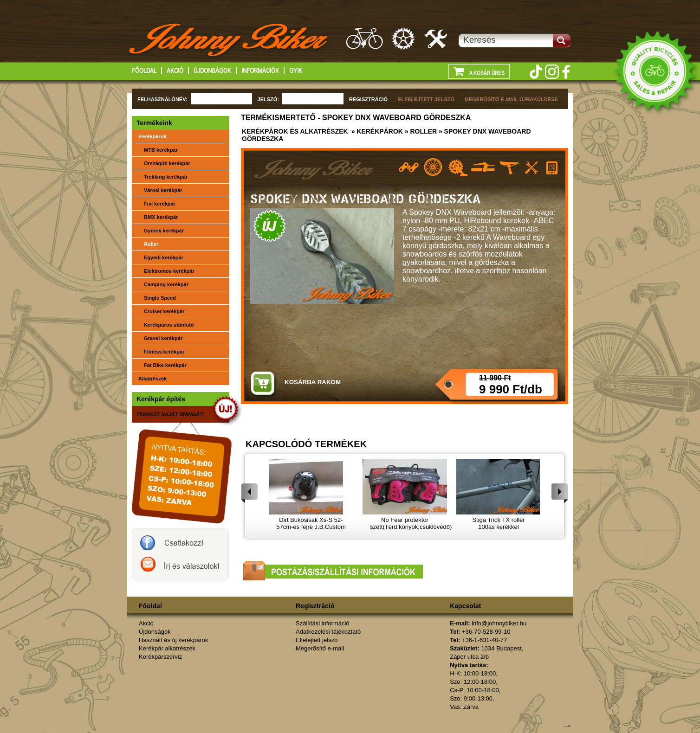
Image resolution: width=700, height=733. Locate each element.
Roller (151, 244)
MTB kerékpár (161, 150)
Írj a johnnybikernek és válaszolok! (180, 567)
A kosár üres (479, 71)
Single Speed (160, 298)
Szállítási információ (323, 623)
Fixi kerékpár (160, 204)
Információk (260, 71)
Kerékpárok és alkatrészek (295, 131)
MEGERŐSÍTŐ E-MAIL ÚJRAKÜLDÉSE (511, 99)
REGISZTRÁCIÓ (368, 99)
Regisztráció (315, 606)
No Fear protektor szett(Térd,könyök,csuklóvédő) (411, 523)
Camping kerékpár (166, 284)
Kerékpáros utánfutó (169, 325)
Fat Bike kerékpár (165, 365)
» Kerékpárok (376, 131)
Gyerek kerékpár (164, 231)
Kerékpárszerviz (436, 38)
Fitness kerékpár (164, 352)
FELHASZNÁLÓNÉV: (162, 99)
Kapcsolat (465, 606)
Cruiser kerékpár (164, 311)
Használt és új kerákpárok (364, 38)
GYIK (296, 71)
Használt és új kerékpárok (174, 640)
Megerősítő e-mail (320, 648)
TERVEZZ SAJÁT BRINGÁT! (170, 414)
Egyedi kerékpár (164, 257)
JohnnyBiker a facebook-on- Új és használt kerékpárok (180, 541)
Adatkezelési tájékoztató (328, 632)
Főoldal (144, 71)
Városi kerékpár (163, 190)
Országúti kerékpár (167, 163)
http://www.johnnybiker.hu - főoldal (229, 41)
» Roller (420, 131)
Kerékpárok (152, 136)
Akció (175, 71)
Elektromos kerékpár (169, 271)
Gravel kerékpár (163, 338)
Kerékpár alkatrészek (404, 38)
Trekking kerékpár (166, 177)
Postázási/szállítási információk (333, 571)
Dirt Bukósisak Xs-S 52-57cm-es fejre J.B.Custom (311, 523)
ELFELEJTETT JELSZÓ (426, 99)
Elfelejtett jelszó (317, 640)
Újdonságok (212, 71)
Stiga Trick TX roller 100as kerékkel (498, 523)
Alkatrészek (152, 379)
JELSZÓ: (268, 99)
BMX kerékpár (161, 217)
